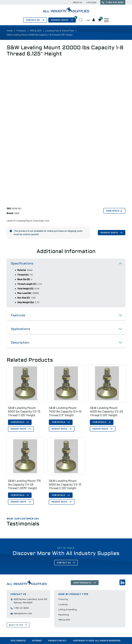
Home (10, 30)
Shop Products (83, 583)
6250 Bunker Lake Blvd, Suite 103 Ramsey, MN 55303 (29, 601)
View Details (18, 422)
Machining (64, 615)
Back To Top (18, 625)
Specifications (68, 264)
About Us (78, 2)
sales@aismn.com (21, 613)
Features (68, 316)
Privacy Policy (57, 640)
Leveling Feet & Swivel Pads (60, 30)
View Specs (112, 211)
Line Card (91, 2)
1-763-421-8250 (113, 2)
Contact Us (33, 20)
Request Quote (63, 19)
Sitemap (37, 640)
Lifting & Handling (68, 610)
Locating (63, 604)
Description (68, 343)
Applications (68, 329)
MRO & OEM (36, 30)
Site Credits (18, 640)
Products (21, 30)
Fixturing (63, 599)
